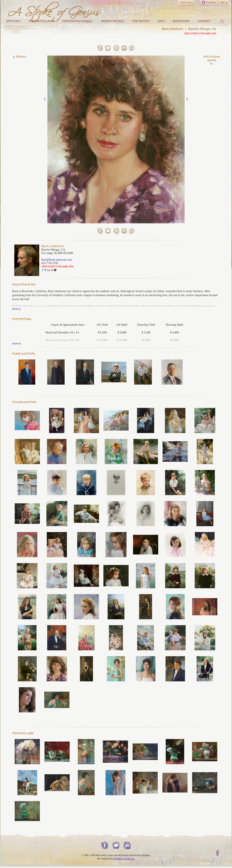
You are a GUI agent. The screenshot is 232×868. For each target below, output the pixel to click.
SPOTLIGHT (13, 21)
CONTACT (204, 21)
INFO (161, 21)
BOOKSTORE (181, 21)
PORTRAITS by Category (77, 21)
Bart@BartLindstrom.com (57, 260)
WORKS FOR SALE (112, 21)
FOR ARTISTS (141, 21)
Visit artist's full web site (200, 33)
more (17, 309)
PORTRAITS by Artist (41, 21)
